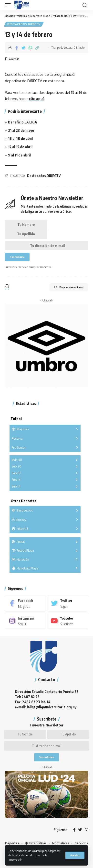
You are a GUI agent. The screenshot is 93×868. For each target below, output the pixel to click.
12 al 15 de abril (20, 147)
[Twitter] (68, 603)
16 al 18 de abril (21, 138)
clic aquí (36, 99)
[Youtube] (68, 621)
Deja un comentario (69, 287)
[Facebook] (25, 603)
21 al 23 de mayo (21, 130)
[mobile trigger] (9, 5)
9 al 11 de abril (19, 155)
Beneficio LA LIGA (22, 122)
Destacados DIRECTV (24, 24)
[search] (85, 5)
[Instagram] (25, 621)
